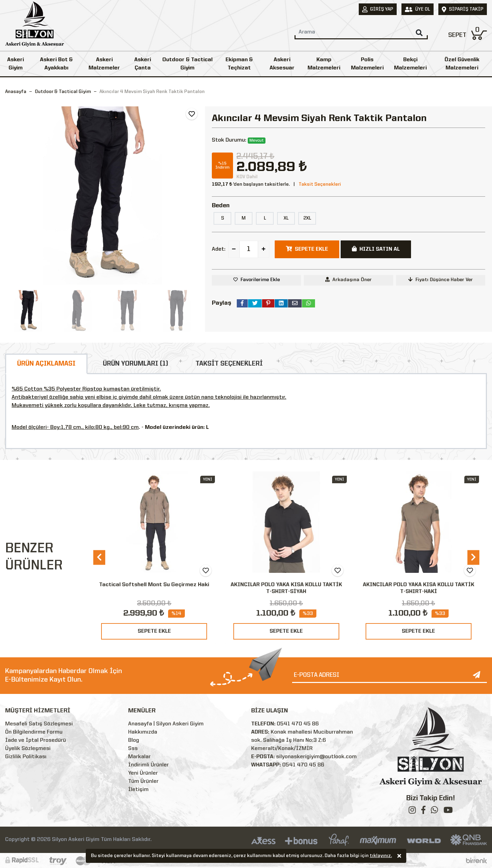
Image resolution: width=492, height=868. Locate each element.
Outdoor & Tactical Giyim (187, 64)
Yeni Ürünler (143, 773)
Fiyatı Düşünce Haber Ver (441, 280)
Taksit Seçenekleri (320, 184)
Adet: (219, 249)
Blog (134, 740)
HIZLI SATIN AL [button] (376, 249)
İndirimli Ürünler (148, 765)
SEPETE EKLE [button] (307, 249)
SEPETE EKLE (154, 631)
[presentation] (99, 557)
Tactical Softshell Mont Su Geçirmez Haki (154, 585)
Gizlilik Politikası (26, 757)
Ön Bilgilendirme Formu (34, 732)
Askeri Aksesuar (282, 64)
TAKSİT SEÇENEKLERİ (229, 364)
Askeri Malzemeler (104, 64)
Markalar (139, 757)
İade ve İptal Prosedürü (36, 740)
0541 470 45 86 (298, 724)
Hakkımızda (143, 732)
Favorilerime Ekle (260, 280)
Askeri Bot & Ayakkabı (56, 64)
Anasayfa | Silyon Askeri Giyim (166, 724)
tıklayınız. (381, 856)
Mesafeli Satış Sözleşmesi (39, 724)
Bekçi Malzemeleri (410, 64)
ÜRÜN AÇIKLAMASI (46, 364)
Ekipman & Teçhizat (239, 64)
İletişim (138, 790)
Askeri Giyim (16, 64)
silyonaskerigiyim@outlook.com (316, 757)
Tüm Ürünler (143, 781)
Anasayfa (16, 92)
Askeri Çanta (143, 64)
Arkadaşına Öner (348, 280)
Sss (133, 749)
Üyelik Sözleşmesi (28, 749)
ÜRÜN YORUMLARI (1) (135, 364)
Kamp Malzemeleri (324, 64)
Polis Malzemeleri (367, 64)
